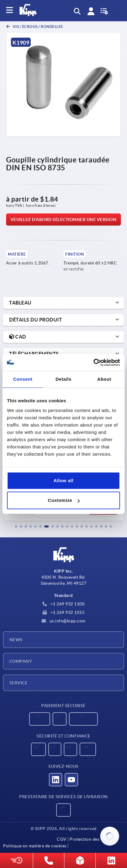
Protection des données (93, 839)
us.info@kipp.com (63, 621)
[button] (16, 526)
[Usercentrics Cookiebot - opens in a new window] (93, 363)
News (16, 640)
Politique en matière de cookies (35, 846)
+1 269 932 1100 (63, 604)
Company (21, 661)
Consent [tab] (23, 379)
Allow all (63, 480)
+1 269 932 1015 (63, 612)
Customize (64, 500)
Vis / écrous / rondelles (37, 27)
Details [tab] (64, 379)
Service (18, 683)
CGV (62, 839)
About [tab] (104, 379)
